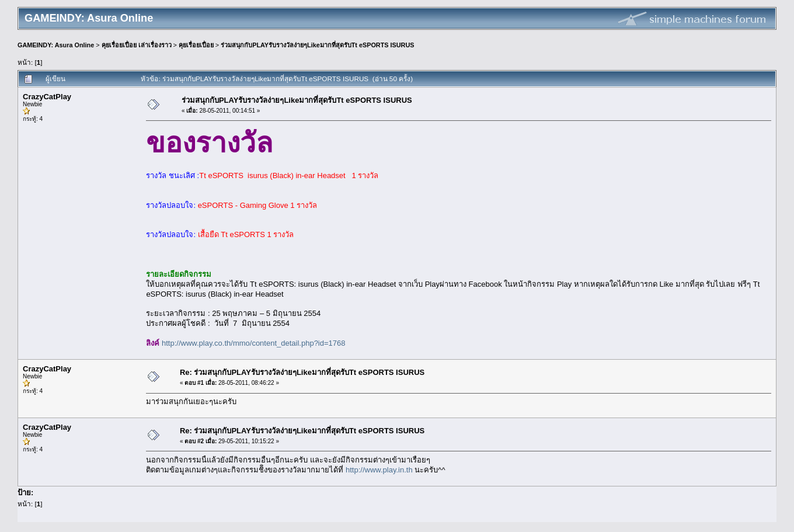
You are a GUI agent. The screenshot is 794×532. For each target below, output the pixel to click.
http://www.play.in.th (379, 470)
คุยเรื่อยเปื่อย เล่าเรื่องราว (137, 45)
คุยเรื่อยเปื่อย (196, 45)
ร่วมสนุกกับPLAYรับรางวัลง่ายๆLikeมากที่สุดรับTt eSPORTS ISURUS (317, 45)
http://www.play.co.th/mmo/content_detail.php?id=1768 (253, 343)
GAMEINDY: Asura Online (56, 45)
